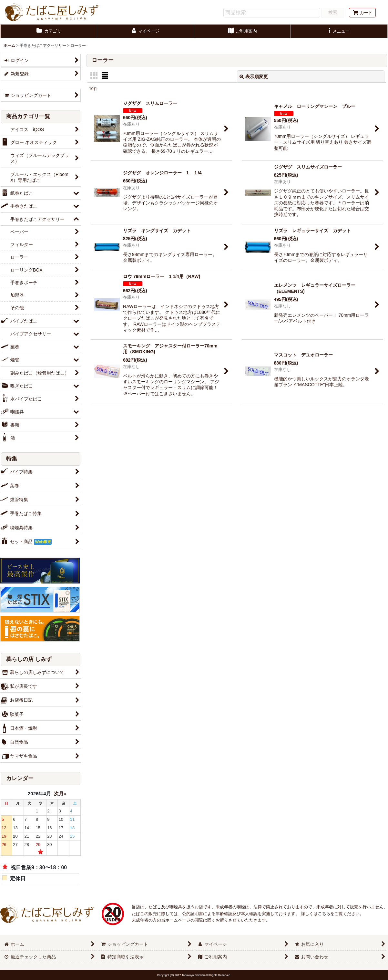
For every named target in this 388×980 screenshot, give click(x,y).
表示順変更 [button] (254, 77)
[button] (339, 31)
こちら (324, 914)
